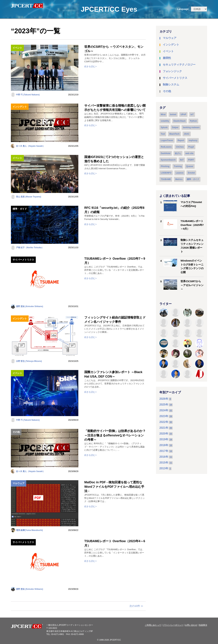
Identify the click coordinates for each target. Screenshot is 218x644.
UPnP (183, 114)
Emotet (191, 173)
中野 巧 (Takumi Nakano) (28, 95)
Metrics (179, 179)
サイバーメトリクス (23, 260)
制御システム (171, 85)
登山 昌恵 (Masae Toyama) (29, 197)
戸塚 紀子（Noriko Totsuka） (30, 248)
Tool (163, 134)
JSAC (187, 134)
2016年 (164, 457)
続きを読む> (90, 66)
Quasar (190, 166)
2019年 (164, 439)
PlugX (191, 147)
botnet (173, 114)
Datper (175, 127)
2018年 (164, 445)
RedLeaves (166, 147)
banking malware (191, 127)
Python (193, 121)
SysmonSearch (168, 160)
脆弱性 (167, 58)
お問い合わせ (191, 625)
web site (189, 153)
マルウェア (19, 483)
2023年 (164, 416)
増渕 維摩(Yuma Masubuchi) (29, 530)
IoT (192, 114)
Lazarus (180, 173)
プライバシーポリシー (173, 625)
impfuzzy (193, 140)
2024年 (164, 410)
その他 (16, 432)
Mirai (163, 114)
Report (181, 140)
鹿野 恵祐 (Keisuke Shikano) (30, 306)
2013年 (164, 468)
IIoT (182, 160)
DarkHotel (166, 153)
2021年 (164, 428)
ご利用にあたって (153, 625)
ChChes (180, 147)
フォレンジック (172, 71)
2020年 (164, 434)
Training (178, 166)
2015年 (164, 463)
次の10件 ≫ (136, 606)
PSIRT (191, 160)
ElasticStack (180, 121)
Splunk (164, 127)
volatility (165, 121)
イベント (17, 48)
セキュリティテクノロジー (179, 65)
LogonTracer (167, 140)
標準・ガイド (20, 209)
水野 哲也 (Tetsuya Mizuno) (29, 361)
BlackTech (174, 134)
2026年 (164, 399)
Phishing (165, 166)
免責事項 (203, 625)
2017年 (164, 451)
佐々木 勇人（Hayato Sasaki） (30, 146)
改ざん (178, 153)
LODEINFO (166, 173)
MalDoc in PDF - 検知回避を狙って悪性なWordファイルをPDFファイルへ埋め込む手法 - (114, 487)
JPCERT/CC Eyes (109, 9)
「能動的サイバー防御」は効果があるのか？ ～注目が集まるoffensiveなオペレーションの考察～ (115, 435)
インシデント (20, 107)
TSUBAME (166, 179)
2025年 (164, 405)
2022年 (164, 422)
